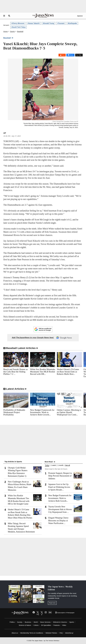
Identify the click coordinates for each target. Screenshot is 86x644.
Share (72, 55)
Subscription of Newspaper (65, 613)
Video (64, 625)
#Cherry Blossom (18, 23)
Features (57, 625)
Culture (36, 625)
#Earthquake (72, 23)
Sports (72, 622)
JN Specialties (46, 625)
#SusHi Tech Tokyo (19, 27)
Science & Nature (25, 625)
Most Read (49, 462)
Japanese (80, 16)
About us (15, 633)
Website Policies (51, 633)
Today (47, 465)
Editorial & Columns (60, 622)
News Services (45, 622)
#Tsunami (61, 23)
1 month (61, 465)
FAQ (61, 633)
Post (63, 55)
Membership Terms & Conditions (32, 633)
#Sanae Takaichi (34, 23)
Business (28, 622)
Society (20, 622)
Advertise (69, 633)
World (36, 622)
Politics (12, 622)
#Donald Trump (48, 23)
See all (67, 465)
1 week (53, 465)
